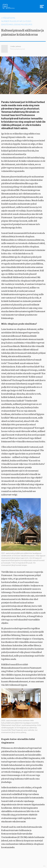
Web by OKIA (44, 866)
